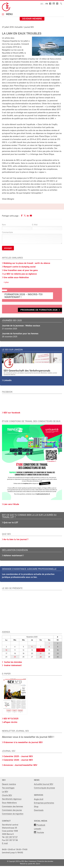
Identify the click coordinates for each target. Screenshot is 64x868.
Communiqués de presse (44, 788)
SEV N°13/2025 (11, 719)
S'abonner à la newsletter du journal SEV (23, 742)
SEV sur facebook (12, 413)
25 (15, 657)
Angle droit (39, 799)
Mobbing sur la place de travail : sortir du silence (27, 263)
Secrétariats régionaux (12, 799)
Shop (36, 807)
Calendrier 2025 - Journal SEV (18, 756)
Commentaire (7, 232)
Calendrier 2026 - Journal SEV (18, 760)
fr (47, 4)
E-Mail (35, 225)
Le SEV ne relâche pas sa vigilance (20, 274)
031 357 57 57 (11, 837)
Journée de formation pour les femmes (20, 334)
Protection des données (45, 861)
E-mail (5, 843)
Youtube (40, 833)
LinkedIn (8, 381)
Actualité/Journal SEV (44, 784)
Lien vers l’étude (11, 504)
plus (7, 282)
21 (41, 654)
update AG (31, 864)
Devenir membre (32, 19)
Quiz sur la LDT (11, 523)
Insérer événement (13, 666)
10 (6, 650)
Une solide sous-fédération (16, 278)
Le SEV (5, 792)
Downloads (39, 810)
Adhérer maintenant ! (14, 556)
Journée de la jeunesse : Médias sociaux (21, 326)
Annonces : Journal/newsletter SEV (20, 765)
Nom (4, 225)
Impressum (33, 861)
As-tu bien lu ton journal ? (16, 540)
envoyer (8, 248)
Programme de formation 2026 (39, 310)
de (42, 4)
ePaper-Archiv (10, 722)
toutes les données (13, 662)
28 (41, 657)
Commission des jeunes (12, 810)
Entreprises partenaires (44, 803)
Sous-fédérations (9, 803)
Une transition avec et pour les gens (21, 270)
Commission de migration (13, 814)
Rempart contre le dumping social (20, 267)
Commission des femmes (12, 807)
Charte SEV (7, 795)
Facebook (41, 825)
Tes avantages (8, 788)
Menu (9, 14)
